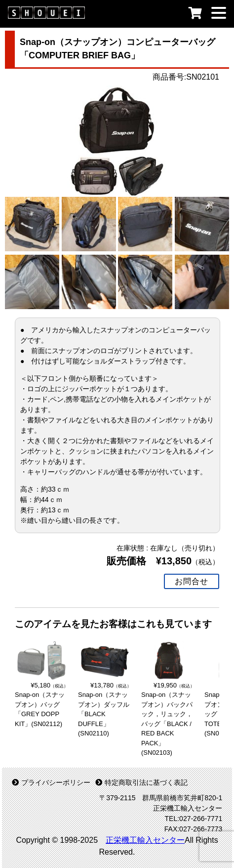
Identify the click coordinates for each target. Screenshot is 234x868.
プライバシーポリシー (51, 782)
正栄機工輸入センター (145, 840)
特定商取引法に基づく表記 (141, 782)
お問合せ (192, 581)
